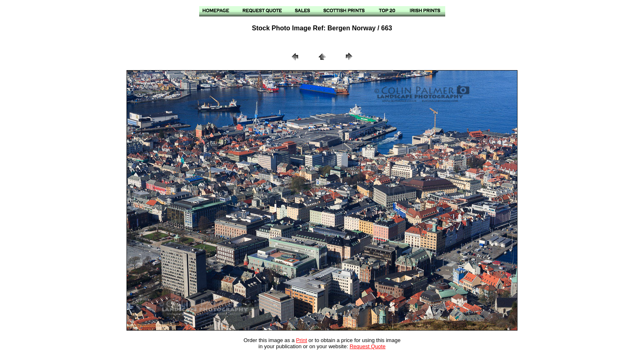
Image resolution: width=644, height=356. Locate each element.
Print (302, 340)
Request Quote (367, 346)
